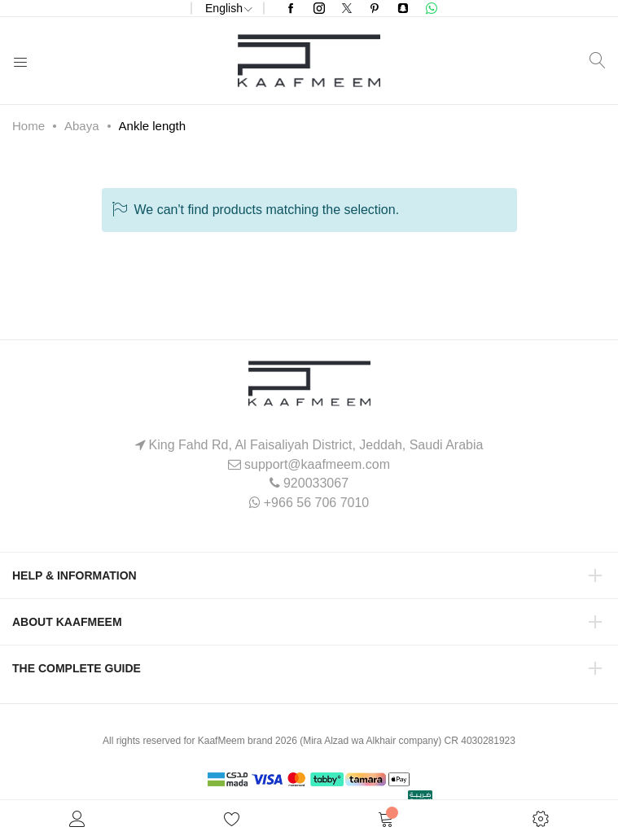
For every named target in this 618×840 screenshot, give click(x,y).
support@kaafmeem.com (317, 464)
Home (28, 126)
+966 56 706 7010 (316, 503)
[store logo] (309, 61)
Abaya (82, 126)
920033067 (316, 483)
